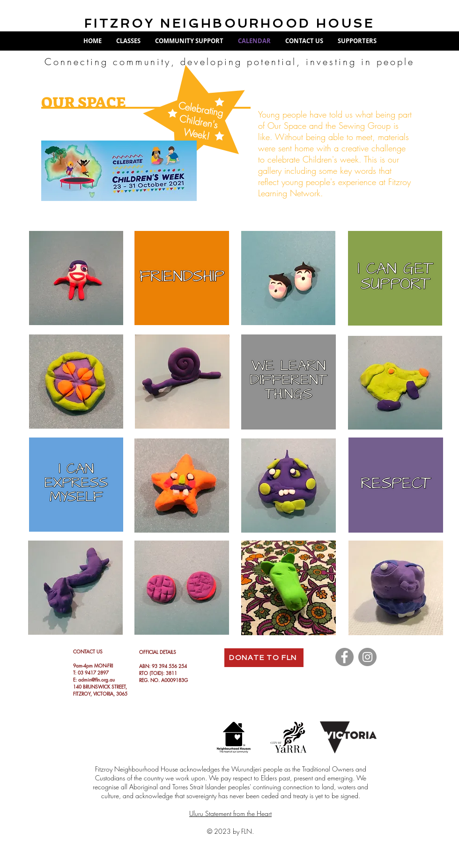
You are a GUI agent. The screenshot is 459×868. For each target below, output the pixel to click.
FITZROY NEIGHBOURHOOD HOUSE (229, 23)
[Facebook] (344, 657)
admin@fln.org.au (96, 679)
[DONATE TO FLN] (264, 658)
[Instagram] (367, 657)
